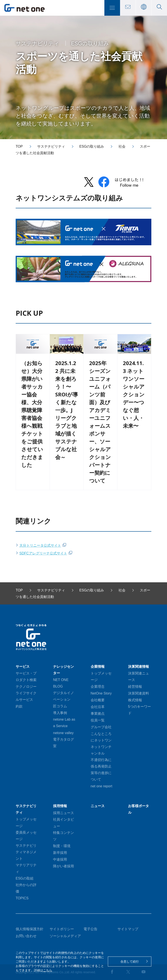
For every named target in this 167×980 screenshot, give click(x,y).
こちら (48, 970)
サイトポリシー (62, 929)
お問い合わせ (26, 936)
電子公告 (90, 929)
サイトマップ (128, 929)
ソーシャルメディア (65, 936)
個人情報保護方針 (30, 929)
